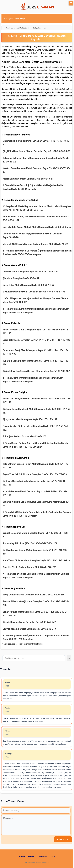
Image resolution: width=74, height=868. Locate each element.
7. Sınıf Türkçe (19, 19)
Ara (69, 658)
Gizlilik (22, 857)
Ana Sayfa (8, 19)
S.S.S (53, 857)
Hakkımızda (43, 857)
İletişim (31, 857)
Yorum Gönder (63, 839)
